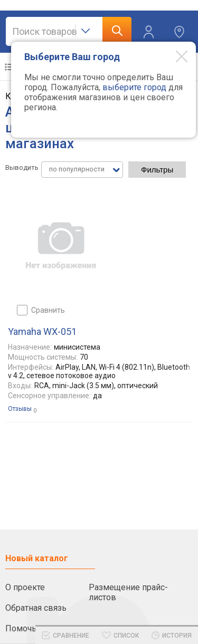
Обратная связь (36, 608)
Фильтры (157, 170)
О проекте (25, 587)
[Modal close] (174, 56)
